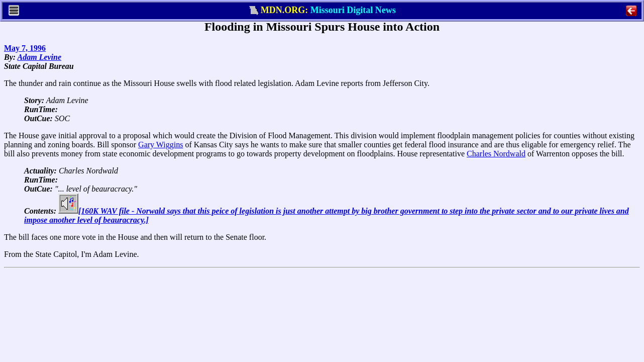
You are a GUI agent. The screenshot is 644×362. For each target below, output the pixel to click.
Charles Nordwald (496, 154)
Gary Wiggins (160, 145)
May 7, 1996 (25, 48)
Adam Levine (40, 57)
